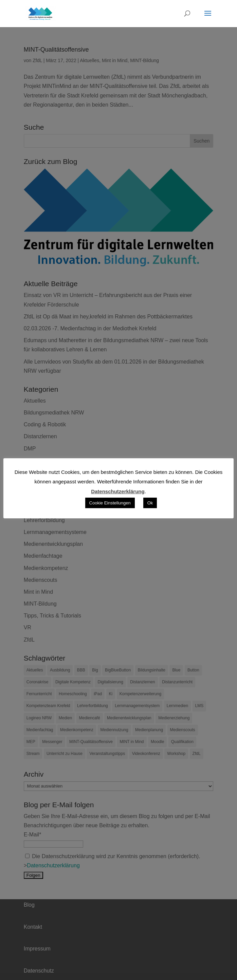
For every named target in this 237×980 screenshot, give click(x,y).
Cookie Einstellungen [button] (110, 503)
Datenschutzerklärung (118, 491)
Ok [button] (150, 503)
